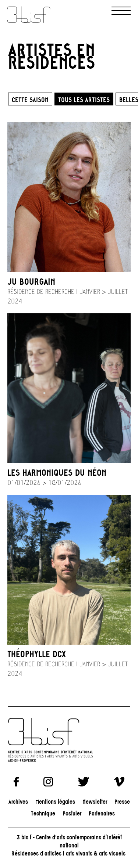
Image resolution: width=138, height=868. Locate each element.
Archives (18, 801)
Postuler (72, 813)
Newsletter (95, 801)
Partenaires (102, 813)
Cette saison (30, 100)
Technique (43, 813)
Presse (122, 801)
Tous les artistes (84, 100)
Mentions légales (55, 801)
